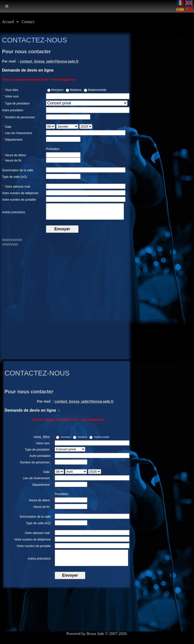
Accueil (8, 22)
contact (28, 22)
